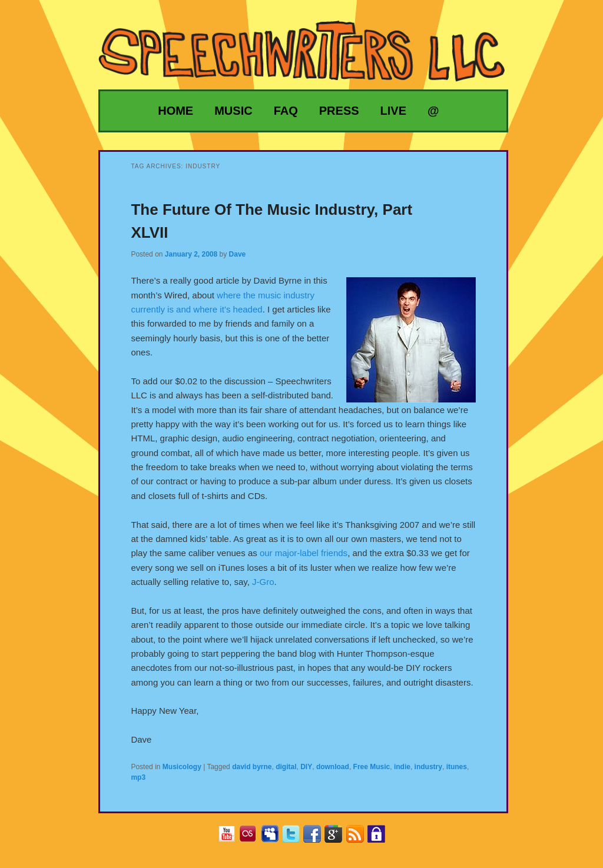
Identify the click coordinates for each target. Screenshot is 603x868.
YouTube (231, 838)
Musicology (182, 767)
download (333, 767)
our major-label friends (304, 553)
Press (339, 111)
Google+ (338, 838)
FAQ (286, 111)
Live (393, 111)
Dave (238, 254)
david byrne (252, 767)
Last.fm (252, 838)
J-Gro (263, 582)
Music (233, 111)
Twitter (295, 838)
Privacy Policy (381, 838)
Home (175, 111)
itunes (457, 767)
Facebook (317, 838)
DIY (306, 767)
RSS (360, 838)
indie (402, 767)
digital (286, 767)
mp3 (138, 777)
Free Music (372, 767)
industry (428, 767)
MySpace (274, 838)
